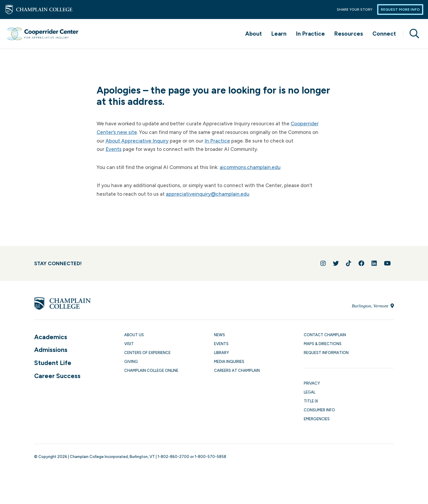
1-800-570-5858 (210, 457)
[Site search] (412, 34)
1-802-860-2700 (173, 457)
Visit (129, 344)
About (254, 34)
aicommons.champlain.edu (250, 167)
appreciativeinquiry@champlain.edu (208, 194)
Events (114, 149)
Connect (384, 34)
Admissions (51, 350)
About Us (134, 335)
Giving (131, 362)
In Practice (310, 34)
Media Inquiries (229, 362)
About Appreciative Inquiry (137, 141)
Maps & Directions (323, 344)
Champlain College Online (151, 371)
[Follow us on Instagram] (323, 263)
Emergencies (317, 419)
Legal (310, 392)
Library (221, 353)
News (219, 335)
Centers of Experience (147, 353)
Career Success (57, 376)
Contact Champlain (325, 335)
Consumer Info (319, 410)
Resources (349, 34)
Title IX (311, 401)
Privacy (312, 383)
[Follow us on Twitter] (336, 263)
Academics (51, 337)
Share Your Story (355, 10)
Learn (279, 34)
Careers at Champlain (237, 371)
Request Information (326, 353)
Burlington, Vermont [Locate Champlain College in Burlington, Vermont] (373, 306)
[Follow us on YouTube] (387, 263)
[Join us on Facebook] (361, 263)
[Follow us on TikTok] (349, 263)
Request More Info (400, 10)
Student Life (53, 363)
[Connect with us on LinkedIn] (374, 263)
